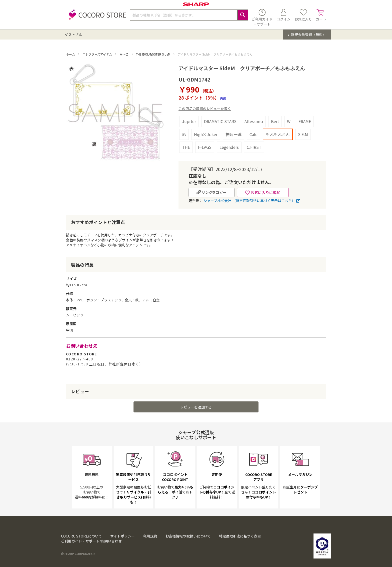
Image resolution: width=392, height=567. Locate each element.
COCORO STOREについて (81, 536)
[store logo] (96, 17)
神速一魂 (233, 134)
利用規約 (150, 536)
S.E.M (303, 134)
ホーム (71, 54)
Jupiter (189, 121)
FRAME (305, 121)
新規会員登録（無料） (308, 35)
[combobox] (189, 15)
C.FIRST (254, 147)
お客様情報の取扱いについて (188, 536)
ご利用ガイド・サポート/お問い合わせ (91, 541)
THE (186, 147)
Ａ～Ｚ (124, 54)
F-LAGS (205, 147)
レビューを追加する (196, 407)
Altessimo (254, 121)
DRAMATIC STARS (220, 121)
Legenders (229, 147)
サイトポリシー (122, 536)
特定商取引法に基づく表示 (240, 536)
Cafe (253, 134)
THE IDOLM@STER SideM (153, 54)
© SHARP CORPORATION (78, 554)
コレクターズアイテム (98, 54)
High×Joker (206, 134)
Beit (275, 121)
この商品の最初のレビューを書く (205, 109)
